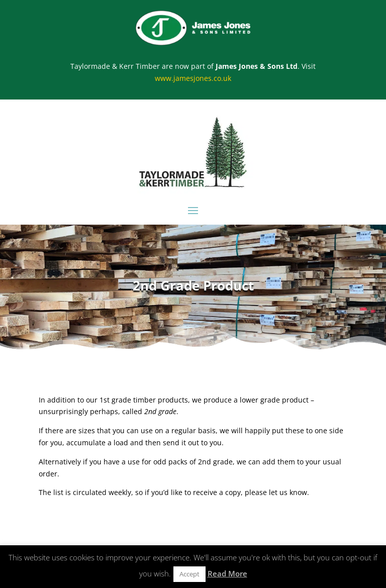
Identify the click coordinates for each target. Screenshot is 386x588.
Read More (227, 573)
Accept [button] (189, 574)
